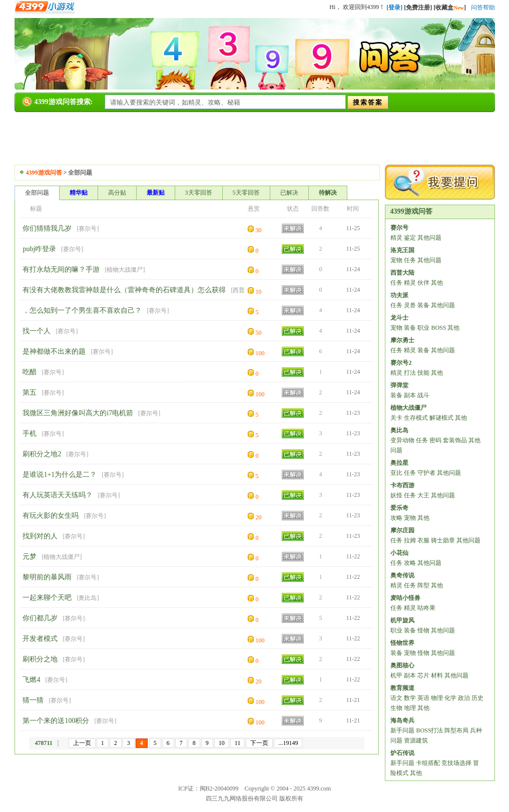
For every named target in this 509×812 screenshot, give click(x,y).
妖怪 (396, 495)
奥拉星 (399, 463)
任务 (410, 260)
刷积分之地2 (42, 454)
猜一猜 (33, 700)
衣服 (423, 540)
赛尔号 (88, 229)
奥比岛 (88, 598)
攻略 (396, 518)
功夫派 (399, 295)
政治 (464, 698)
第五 (30, 392)
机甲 (396, 675)
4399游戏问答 (44, 173)
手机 (30, 434)
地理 (410, 708)
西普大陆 (402, 273)
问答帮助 (483, 8)
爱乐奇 (399, 508)
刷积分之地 (40, 659)
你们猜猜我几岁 (47, 228)
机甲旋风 (402, 620)
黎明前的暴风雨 (47, 577)
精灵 (396, 238)
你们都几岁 (40, 618)
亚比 (396, 473)
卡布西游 (402, 485)
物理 (437, 698)
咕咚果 (426, 608)
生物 (396, 708)
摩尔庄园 (402, 530)
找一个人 (37, 331)
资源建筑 (416, 740)
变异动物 (402, 440)
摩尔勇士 (402, 340)
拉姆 (410, 540)
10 (222, 743)
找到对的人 (40, 536)
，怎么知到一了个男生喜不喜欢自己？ (82, 310)
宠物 (396, 260)
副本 (410, 395)
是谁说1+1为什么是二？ (60, 475)
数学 (410, 698)
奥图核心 (402, 665)
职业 (423, 328)
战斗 (423, 395)
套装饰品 (455, 440)
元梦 (30, 557)
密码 (435, 440)
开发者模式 (40, 639)
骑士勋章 (443, 540)
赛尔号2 (401, 363)
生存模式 (416, 418)
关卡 (396, 418)
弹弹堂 (399, 385)
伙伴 (423, 283)
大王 (423, 495)
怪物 (423, 630)
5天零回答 (246, 193)
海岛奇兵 (402, 720)
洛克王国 (402, 250)
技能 (423, 373)
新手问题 (402, 730)
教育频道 (402, 688)
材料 (437, 675)
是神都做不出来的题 (54, 351)
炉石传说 (402, 753)
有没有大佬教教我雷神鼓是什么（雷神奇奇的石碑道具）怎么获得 (124, 290)
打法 (410, 373)
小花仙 (399, 553)
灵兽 (410, 305)
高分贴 (117, 193)
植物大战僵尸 (125, 270)
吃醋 (30, 372)
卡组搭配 (428, 763)
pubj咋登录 (39, 249)
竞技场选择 (456, 763)
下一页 (259, 743)
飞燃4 (31, 680)
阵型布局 (456, 730)
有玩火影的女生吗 (51, 516)
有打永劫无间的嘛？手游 (61, 269)
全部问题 (37, 193)
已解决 (289, 193)
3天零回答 (199, 193)
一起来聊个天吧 (47, 598)
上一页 (82, 743)
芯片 (423, 675)
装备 (423, 305)
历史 (477, 698)
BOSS (438, 328)
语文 (396, 698)
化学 (450, 698)
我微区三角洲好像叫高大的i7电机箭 (78, 413)
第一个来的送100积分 (56, 721)
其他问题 (429, 238)
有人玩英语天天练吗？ (58, 495)
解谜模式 (441, 418)
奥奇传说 (402, 575)
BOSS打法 (429, 730)
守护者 (426, 473)
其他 (437, 283)
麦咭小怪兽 (405, 598)
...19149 (288, 743)
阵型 (423, 585)
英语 (423, 698)
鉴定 (410, 238)
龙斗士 (399, 318)
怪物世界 (402, 643)
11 (238, 743)
